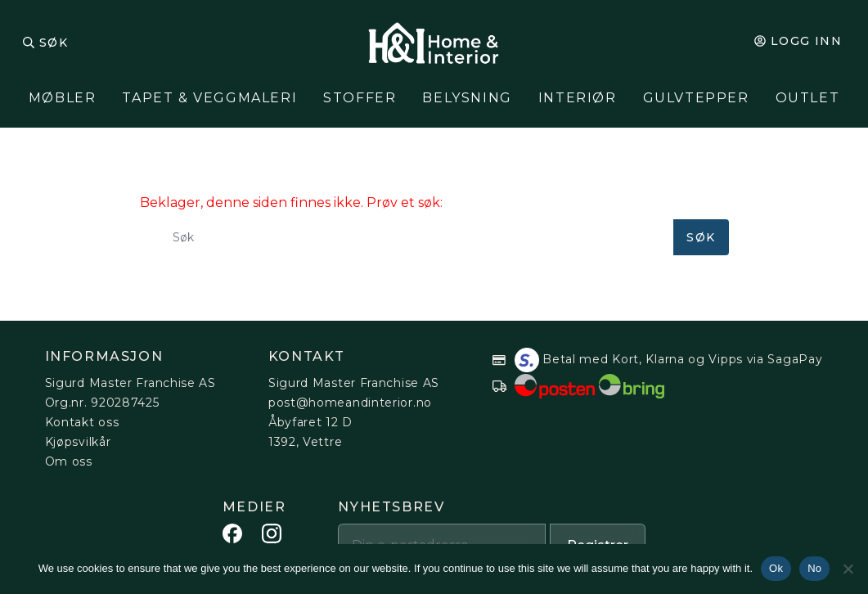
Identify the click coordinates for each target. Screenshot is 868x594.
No (814, 568)
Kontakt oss (82, 422)
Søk (54, 43)
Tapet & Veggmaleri (209, 98)
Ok (776, 568)
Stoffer (360, 98)
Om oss (69, 461)
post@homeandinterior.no (350, 403)
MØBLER (63, 98)
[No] (848, 569)
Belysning (467, 98)
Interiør (578, 98)
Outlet (808, 98)
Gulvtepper (696, 98)
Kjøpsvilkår (78, 442)
